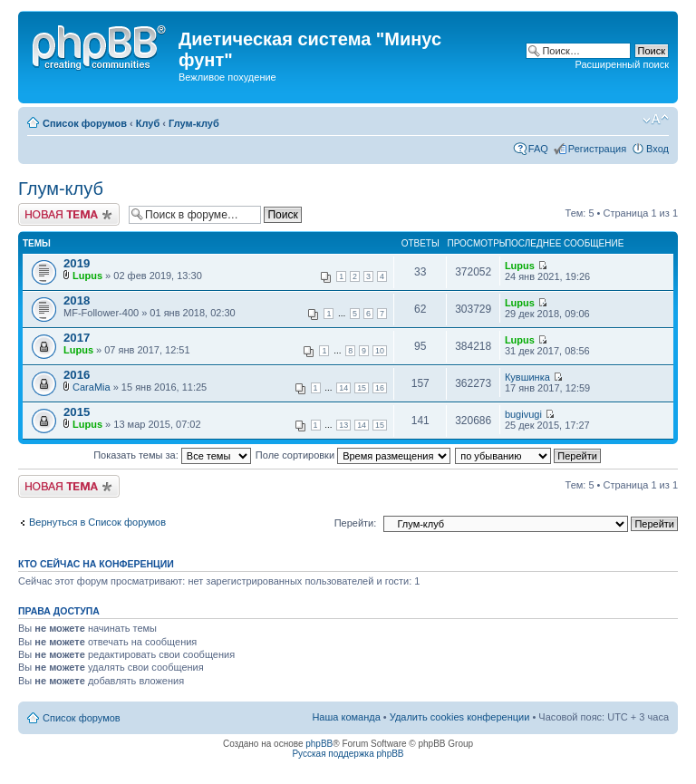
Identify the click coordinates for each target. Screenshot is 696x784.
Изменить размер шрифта (656, 120)
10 (380, 351)
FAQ (538, 149)
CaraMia (92, 387)
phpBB (319, 744)
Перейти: (356, 523)
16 (380, 388)
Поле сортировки (353, 455)
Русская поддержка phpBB (348, 754)
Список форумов (85, 123)
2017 (77, 338)
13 (343, 425)
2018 (77, 300)
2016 (77, 375)
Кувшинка (527, 377)
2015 (77, 412)
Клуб (148, 123)
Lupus (87, 276)
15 (362, 388)
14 (343, 388)
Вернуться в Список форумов (97, 522)
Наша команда (346, 717)
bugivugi (523, 414)
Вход (657, 149)
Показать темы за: (172, 455)
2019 (77, 263)
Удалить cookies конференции (460, 717)
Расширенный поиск (622, 64)
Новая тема (69, 214)
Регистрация (597, 149)
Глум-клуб (194, 123)
